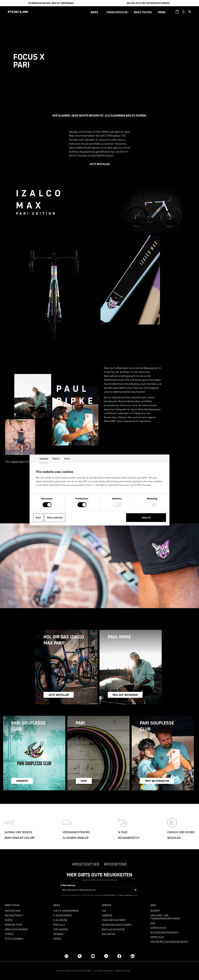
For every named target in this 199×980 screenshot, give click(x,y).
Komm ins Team (13, 925)
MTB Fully (59, 925)
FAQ (104, 911)
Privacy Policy (109, 895)
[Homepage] (18, 12)
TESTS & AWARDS (14, 939)
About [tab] (67, 459)
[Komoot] (106, 956)
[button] (190, 12)
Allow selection (55, 517)
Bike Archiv (109, 934)
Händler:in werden (16, 929)
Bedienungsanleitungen (117, 925)
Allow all (146, 517)
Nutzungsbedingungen (164, 933)
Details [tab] (56, 459)
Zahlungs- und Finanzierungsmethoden (165, 917)
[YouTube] (93, 956)
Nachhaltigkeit (14, 915)
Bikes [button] (96, 12)
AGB (153, 923)
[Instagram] (66, 956)
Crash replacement (114, 920)
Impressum (157, 937)
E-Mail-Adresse (68, 885)
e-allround (60, 920)
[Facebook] (119, 956)
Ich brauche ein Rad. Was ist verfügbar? (51, 3)
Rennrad (58, 934)
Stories (9, 934)
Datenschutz (158, 928)
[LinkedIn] (133, 956)
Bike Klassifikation (113, 929)
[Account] (183, 12)
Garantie (107, 915)
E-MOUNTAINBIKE (63, 915)
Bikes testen (143, 12)
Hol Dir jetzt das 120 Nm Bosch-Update (148, 3)
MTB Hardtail (61, 929)
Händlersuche (117, 12)
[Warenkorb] (177, 12)
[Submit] (135, 890)
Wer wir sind (13, 911)
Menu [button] (163, 12)
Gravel (57, 939)
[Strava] (80, 956)
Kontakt (155, 911)
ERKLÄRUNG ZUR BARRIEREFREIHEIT (170, 942)
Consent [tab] (44, 459)
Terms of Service (126, 895)
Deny (38, 517)
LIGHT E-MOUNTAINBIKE (66, 911)
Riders (9, 920)
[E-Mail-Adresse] (99, 890)
